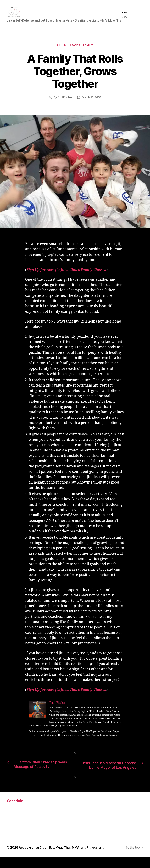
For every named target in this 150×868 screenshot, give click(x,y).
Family (89, 51)
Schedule (16, 812)
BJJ (58, 51)
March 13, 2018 (92, 103)
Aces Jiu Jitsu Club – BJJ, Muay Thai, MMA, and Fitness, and (62, 858)
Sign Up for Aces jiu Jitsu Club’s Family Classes (69, 275)
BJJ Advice (72, 51)
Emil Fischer (65, 103)
